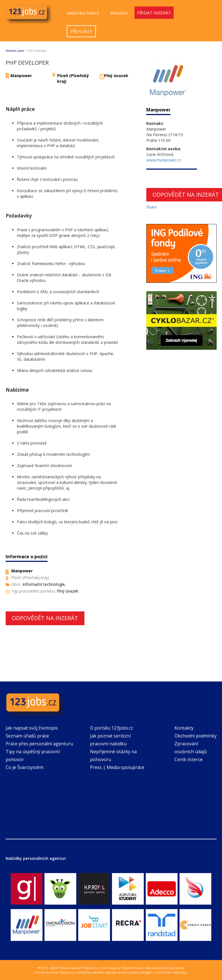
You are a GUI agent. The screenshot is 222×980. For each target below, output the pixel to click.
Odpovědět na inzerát (45, 618)
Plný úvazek (116, 76)
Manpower (21, 76)
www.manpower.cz (164, 160)
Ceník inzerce (189, 759)
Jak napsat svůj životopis (32, 728)
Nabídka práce (83, 13)
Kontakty (184, 728)
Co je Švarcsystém (24, 767)
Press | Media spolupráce (117, 767)
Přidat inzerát (154, 13)
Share (152, 207)
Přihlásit (81, 31)
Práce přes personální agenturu (39, 744)
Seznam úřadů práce (27, 736)
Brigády (119, 13)
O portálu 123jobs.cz (112, 728)
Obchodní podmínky (196, 736)
